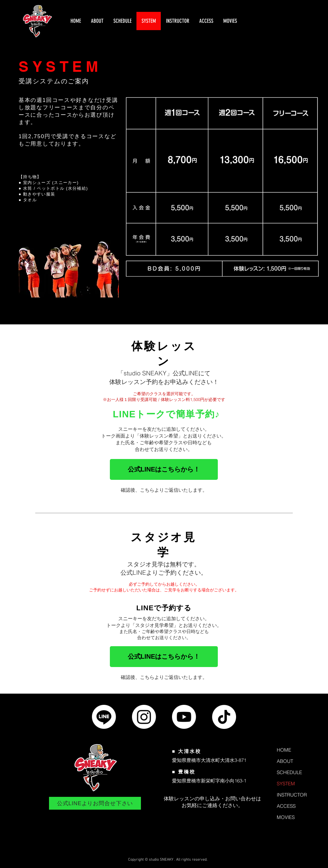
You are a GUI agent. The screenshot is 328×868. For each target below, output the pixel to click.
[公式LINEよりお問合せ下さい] (95, 803)
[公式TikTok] (224, 717)
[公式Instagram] (144, 717)
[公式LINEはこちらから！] (164, 469)
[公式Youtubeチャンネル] (184, 717)
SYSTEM (286, 784)
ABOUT (285, 761)
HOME (284, 750)
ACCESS (286, 806)
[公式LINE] (104, 717)
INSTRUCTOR (292, 795)
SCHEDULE (289, 772)
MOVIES (286, 817)
